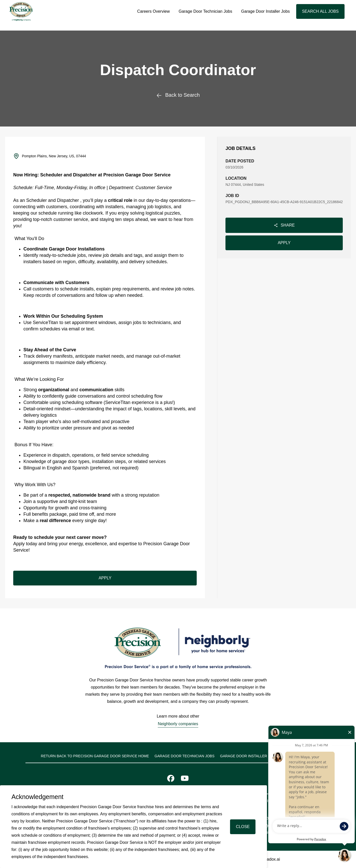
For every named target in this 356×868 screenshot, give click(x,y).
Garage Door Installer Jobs (265, 11)
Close (243, 827)
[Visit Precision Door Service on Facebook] (171, 780)
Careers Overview (153, 11)
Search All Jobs (320, 11)
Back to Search (178, 95)
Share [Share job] (284, 225)
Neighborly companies (178, 724)
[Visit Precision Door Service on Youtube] (185, 780)
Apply (284, 243)
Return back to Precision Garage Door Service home (95, 756)
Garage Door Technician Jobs (205, 11)
